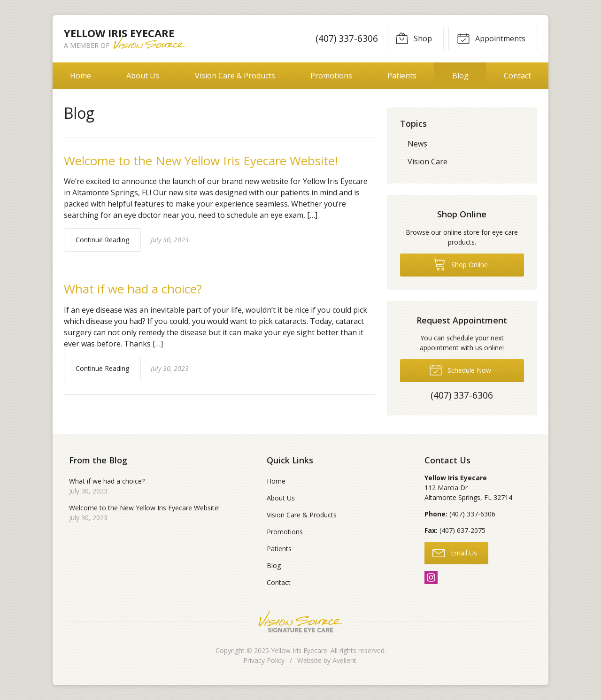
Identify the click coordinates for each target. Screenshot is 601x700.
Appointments (491, 38)
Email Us (455, 553)
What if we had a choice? (133, 289)
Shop (414, 38)
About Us (143, 76)
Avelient (344, 660)
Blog (460, 76)
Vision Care (428, 162)
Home (81, 76)
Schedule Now (460, 369)
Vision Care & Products (235, 76)
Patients (402, 76)
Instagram (431, 577)
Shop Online (460, 264)
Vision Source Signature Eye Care (300, 621)
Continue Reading (102, 240)
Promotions (331, 76)
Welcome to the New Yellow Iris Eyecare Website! (201, 161)
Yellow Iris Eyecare (299, 650)
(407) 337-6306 (347, 38)
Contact (517, 76)
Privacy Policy (264, 660)
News (417, 144)
